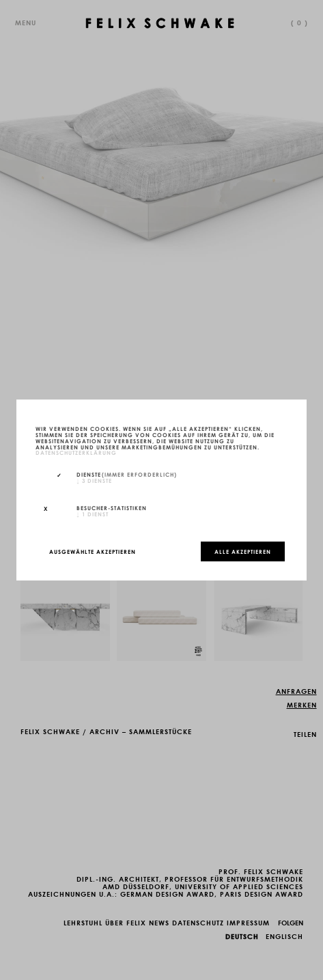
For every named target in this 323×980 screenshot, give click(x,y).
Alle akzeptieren (243, 551)
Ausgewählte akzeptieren (93, 551)
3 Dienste (94, 480)
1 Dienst (93, 514)
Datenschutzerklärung (76, 453)
